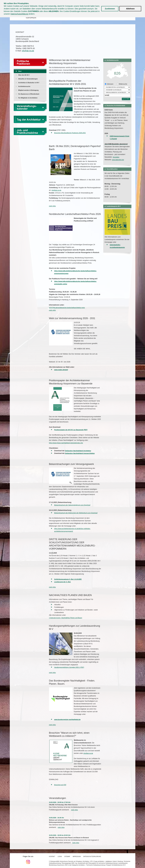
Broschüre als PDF (60, 785)
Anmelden (116, 157)
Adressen (110, 84)
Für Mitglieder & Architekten (28, 98)
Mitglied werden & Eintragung (28, 90)
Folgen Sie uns (28, 860)
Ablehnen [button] (130, 9)
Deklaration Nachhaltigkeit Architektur (78, 451)
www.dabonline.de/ (118, 160)
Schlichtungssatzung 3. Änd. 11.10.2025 (68, 579)
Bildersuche (123, 84)
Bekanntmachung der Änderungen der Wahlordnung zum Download (76, 513)
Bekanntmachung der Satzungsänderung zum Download (72, 505)
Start (20, 71)
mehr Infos (52, 206)
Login (60, 857)
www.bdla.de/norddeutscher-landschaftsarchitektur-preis (67, 308)
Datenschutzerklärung (19, 14)
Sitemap (67, 857)
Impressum (77, 857)
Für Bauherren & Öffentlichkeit (29, 94)
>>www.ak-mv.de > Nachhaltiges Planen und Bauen (66, 618)
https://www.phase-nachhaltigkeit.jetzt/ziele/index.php (66, 443)
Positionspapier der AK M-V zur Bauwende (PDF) (71, 430)
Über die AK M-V (24, 75)
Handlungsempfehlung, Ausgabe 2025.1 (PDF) (69, 667)
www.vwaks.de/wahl (61, 370)
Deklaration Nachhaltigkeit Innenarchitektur (80, 453)
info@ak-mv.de (28, 51)
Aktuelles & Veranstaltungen (28, 79)
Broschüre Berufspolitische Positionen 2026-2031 (70, 133)
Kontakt (52, 857)
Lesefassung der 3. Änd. (63, 582)
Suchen (127, 99)
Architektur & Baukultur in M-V (29, 83)
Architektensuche (24, 86)
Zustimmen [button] (110, 9)
